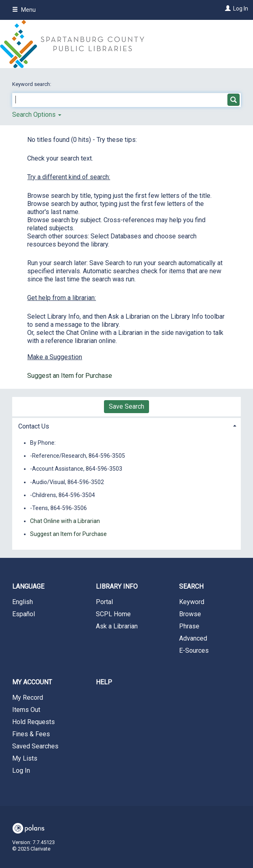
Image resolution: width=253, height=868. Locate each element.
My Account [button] (32, 682)
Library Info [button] (117, 586)
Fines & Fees (31, 734)
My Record (28, 698)
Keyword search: (32, 84)
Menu (24, 10)
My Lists (25, 758)
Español (24, 614)
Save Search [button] (126, 406)
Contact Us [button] (34, 426)
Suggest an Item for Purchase (70, 376)
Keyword (192, 602)
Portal (104, 602)
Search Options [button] (37, 115)
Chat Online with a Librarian (65, 521)
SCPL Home (113, 614)
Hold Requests (34, 722)
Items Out (26, 710)
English (23, 602)
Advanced (193, 638)
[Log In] (227, 9)
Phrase (189, 626)
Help (104, 682)
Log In (241, 9)
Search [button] (191, 586)
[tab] (126, 425)
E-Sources (194, 650)
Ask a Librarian (117, 626)
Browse (190, 614)
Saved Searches (35, 746)
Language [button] (28, 586)
